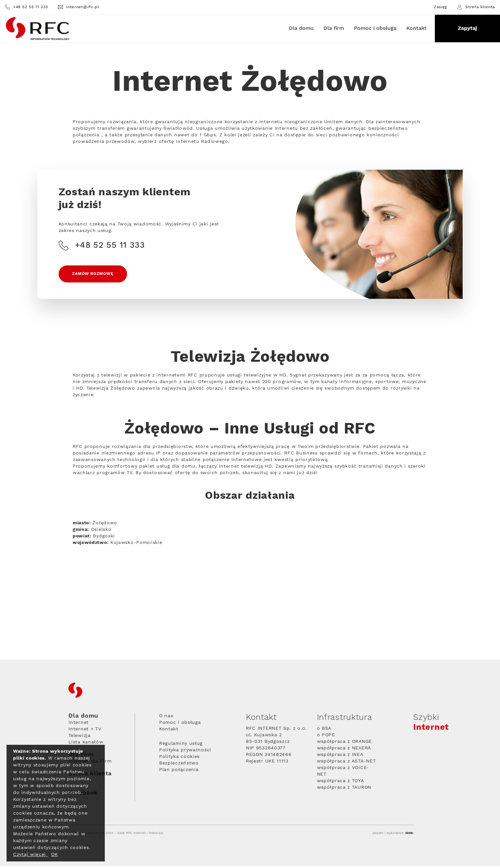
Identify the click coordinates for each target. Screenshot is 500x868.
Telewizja (79, 738)
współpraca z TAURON (344, 789)
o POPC (326, 737)
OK (54, 855)
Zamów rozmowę (94, 275)
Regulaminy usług (181, 745)
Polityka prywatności (185, 752)
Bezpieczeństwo (179, 765)
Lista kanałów (86, 744)
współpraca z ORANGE (344, 743)
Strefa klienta (476, 7)
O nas (166, 718)
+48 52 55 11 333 (27, 7)
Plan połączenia (179, 772)
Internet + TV (85, 731)
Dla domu (301, 28)
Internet (79, 724)
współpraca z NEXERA (344, 750)
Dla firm (334, 28)
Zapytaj (467, 28)
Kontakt (417, 28)
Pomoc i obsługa (375, 28)
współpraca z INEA (340, 757)
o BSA (324, 730)
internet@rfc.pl (79, 7)
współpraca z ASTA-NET (346, 763)
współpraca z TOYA (341, 783)
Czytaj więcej (30, 855)
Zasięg (440, 7)
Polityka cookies (179, 759)
